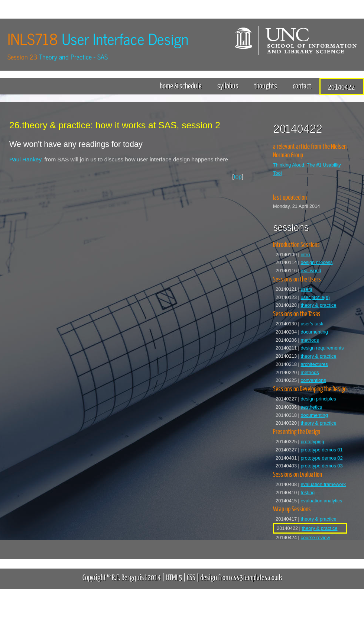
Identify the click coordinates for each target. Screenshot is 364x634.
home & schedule (181, 85)
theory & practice (318, 305)
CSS (191, 577)
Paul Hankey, (26, 159)
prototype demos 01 (321, 450)
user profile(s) (315, 297)
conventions (313, 380)
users (306, 289)
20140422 (341, 86)
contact (302, 85)
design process (316, 262)
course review (315, 538)
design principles (318, 399)
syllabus (228, 85)
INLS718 (98, 38)
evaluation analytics (321, 501)
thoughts (266, 85)
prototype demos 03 (321, 466)
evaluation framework (323, 484)
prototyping (312, 442)
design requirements (322, 348)
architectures (314, 364)
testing (308, 493)
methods (310, 340)
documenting (314, 332)
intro (305, 255)
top (238, 176)
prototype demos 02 (321, 458)
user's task (312, 324)
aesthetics (311, 407)
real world (311, 271)
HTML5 (174, 577)
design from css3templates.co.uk (241, 577)
